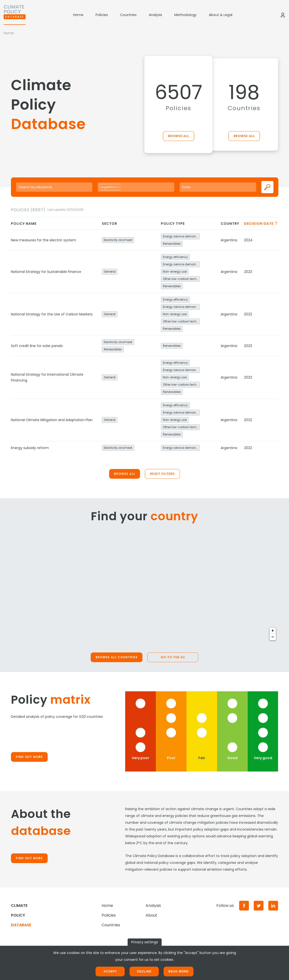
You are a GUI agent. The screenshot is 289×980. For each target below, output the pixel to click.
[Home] (15, 15)
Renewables (172, 244)
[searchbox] (127, 187)
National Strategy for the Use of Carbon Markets (52, 314)
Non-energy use (175, 272)
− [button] (273, 637)
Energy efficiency (175, 257)
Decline (144, 971)
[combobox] (136, 187)
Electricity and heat (118, 240)
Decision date (261, 224)
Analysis (155, 15)
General (110, 272)
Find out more (29, 757)
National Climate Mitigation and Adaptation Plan (52, 420)
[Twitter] (259, 906)
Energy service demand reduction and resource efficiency (181, 236)
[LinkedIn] (273, 906)
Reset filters (162, 474)
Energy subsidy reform (30, 448)
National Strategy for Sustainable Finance (46, 272)
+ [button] (273, 631)
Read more (178, 971)
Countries (128, 15)
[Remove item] (118, 187)
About (151, 915)
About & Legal (221, 15)
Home (78, 15)
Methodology (185, 15)
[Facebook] (244, 906)
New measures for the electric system (44, 240)
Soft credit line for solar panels (37, 346)
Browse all (179, 136)
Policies (102, 15)
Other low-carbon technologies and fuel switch (181, 279)
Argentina (229, 240)
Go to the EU (173, 657)
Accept (110, 971)
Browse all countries (117, 657)
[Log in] (283, 15)
